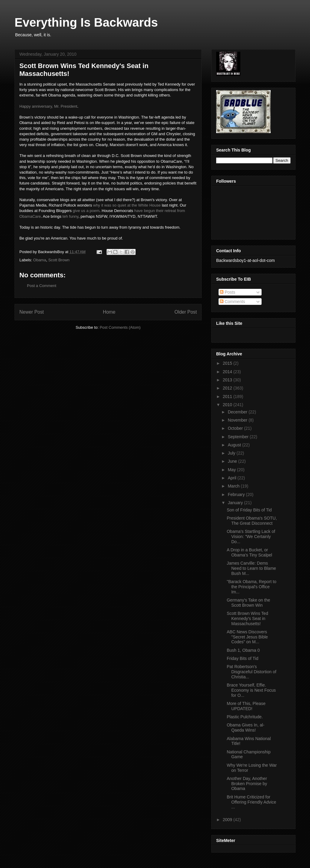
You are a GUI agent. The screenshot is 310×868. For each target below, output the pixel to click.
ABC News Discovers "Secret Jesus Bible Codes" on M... (247, 637)
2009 (228, 820)
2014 (228, 372)
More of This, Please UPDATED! (246, 706)
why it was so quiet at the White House (127, 205)
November (238, 420)
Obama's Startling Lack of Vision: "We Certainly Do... (251, 537)
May (232, 470)
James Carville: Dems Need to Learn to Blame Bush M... (251, 568)
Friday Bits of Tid (242, 658)
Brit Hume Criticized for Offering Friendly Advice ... (251, 802)
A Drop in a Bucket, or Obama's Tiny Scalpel (249, 552)
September (239, 437)
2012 (228, 388)
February (237, 494)
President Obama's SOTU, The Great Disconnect (252, 521)
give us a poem (86, 211)
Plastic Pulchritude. (245, 717)
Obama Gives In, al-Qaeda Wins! (246, 728)
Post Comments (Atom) (120, 327)
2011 (228, 396)
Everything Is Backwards (86, 22)
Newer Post (32, 312)
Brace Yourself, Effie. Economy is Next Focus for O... (251, 690)
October (236, 428)
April (232, 478)
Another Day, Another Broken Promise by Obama (247, 784)
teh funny (70, 216)
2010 (228, 405)
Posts (228, 292)
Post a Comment (42, 286)
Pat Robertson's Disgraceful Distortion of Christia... (252, 672)
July (232, 453)
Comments (232, 302)
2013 (228, 380)
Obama (40, 260)
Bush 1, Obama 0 (243, 650)
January (236, 503)
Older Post (186, 312)
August (235, 445)
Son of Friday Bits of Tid (249, 510)
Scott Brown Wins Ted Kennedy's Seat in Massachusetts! (247, 618)
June (233, 461)
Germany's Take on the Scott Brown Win (248, 603)
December (238, 412)
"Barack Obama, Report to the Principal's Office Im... (252, 587)
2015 (228, 363)
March (234, 486)
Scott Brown (59, 260)
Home (109, 312)
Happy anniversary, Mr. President (48, 106)
